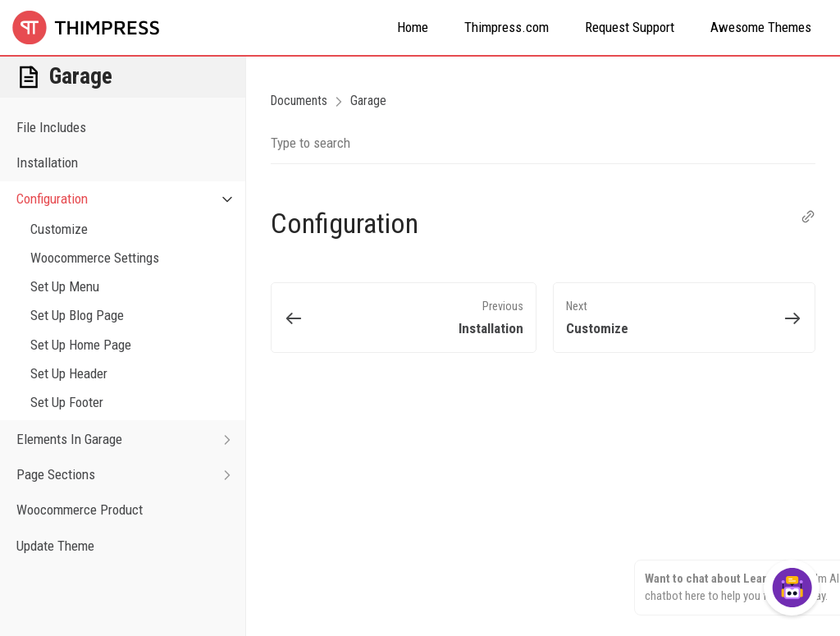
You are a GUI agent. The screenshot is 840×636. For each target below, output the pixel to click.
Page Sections (131, 475)
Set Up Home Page (81, 345)
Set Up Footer (67, 402)
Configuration (131, 199)
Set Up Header (69, 373)
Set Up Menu (65, 286)
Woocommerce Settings (95, 258)
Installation (47, 162)
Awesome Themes (761, 27)
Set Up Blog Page (77, 315)
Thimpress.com (507, 27)
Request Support (630, 27)
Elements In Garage (131, 439)
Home (413, 27)
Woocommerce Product (80, 510)
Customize (59, 229)
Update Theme (55, 546)
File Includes (51, 127)
